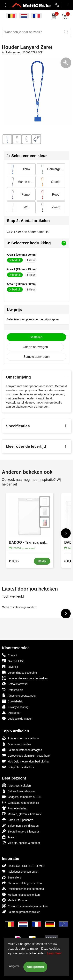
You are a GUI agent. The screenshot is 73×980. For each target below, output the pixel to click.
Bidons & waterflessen (18, 791)
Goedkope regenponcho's (20, 802)
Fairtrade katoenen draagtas (22, 750)
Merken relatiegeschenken (21, 894)
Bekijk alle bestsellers (18, 767)
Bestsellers (11, 877)
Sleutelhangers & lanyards (21, 831)
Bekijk (42, 561)
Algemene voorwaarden (19, 695)
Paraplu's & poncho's (18, 820)
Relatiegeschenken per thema (23, 889)
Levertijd (10, 667)
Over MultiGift (13, 661)
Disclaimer (11, 713)
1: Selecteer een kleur (27, 156)
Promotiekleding (15, 808)
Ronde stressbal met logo (20, 738)
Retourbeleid (13, 690)
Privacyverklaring (15, 707)
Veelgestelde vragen (17, 718)
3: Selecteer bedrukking (36, 243)
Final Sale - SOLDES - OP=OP (24, 866)
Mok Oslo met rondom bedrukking (25, 761)
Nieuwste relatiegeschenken (22, 883)
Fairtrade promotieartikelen (21, 912)
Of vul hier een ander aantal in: (28, 232)
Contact (10, 655)
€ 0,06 (14, 561)
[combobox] (32, 32)
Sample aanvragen (36, 357)
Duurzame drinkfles (17, 744)
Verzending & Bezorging (19, 672)
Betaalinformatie (15, 684)
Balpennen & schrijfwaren (20, 825)
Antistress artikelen (16, 785)
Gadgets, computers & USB (22, 797)
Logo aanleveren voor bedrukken (25, 678)
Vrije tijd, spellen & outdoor (21, 843)
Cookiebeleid (13, 701)
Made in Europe (15, 900)
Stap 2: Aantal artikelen (28, 221)
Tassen (9, 837)
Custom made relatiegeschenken (25, 906)
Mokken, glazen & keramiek (22, 814)
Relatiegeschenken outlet (20, 871)
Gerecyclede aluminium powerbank (26, 755)
